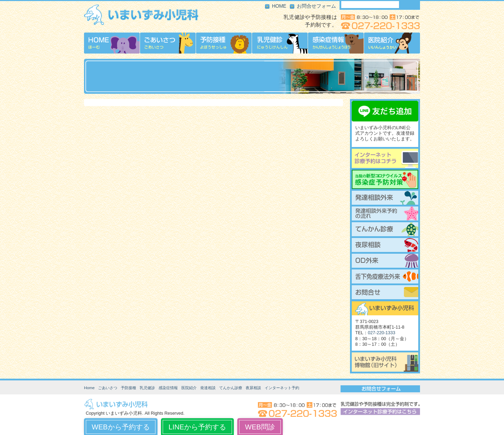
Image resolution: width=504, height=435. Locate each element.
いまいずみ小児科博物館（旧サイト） (385, 362)
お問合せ (385, 292)
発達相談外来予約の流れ (385, 213)
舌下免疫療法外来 (385, 276)
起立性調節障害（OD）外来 (385, 261)
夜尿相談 (385, 245)
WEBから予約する (121, 427)
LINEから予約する (197, 427)
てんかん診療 (385, 229)
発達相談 (208, 388)
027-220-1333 (381, 333)
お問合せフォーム (316, 6)
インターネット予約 (282, 388)
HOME (279, 6)
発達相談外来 (385, 198)
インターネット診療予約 (385, 158)
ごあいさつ (108, 388)
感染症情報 (168, 388)
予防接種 (128, 388)
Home (89, 388)
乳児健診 (147, 388)
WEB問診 (260, 427)
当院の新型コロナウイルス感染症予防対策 (385, 179)
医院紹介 (189, 388)
